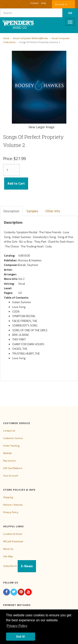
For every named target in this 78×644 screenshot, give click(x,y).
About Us (8, 549)
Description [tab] (11, 211)
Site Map (8, 556)
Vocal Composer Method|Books (30, 38)
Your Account (11, 476)
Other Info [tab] (53, 211)
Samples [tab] (32, 211)
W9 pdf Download (13, 541)
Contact (34, 3)
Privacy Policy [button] (17, 626)
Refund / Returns (13, 505)
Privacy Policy (11, 512)
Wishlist (7, 453)
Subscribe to (20, 566)
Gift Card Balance (13, 468)
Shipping (8, 497)
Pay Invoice (9, 461)
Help (44, 3)
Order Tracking (11, 446)
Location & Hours (13, 534)
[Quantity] (11, 170)
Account (61, 4)
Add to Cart (16, 183)
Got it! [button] (21, 637)
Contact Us (9, 431)
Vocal (6, 38)
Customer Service (13, 438)
